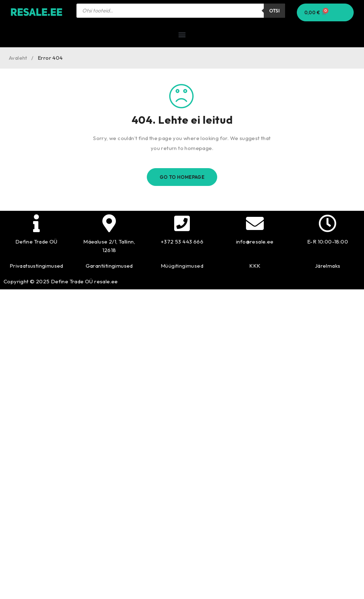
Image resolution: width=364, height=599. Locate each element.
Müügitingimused (182, 266)
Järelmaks (328, 266)
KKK (255, 266)
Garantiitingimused (109, 266)
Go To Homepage (182, 177)
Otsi (274, 11)
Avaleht (18, 58)
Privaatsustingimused (36, 266)
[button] (182, 34)
